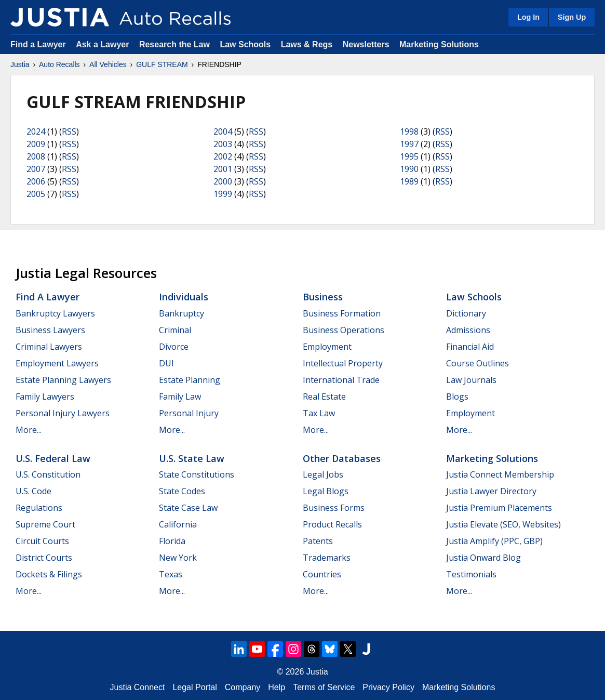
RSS (69, 131)
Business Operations (344, 330)
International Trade (341, 380)
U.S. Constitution (48, 474)
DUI (166, 363)
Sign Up (572, 17)
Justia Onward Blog (483, 558)
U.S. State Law (192, 458)
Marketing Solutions (439, 44)
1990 (409, 169)
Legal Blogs (326, 491)
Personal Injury (189, 413)
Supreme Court (45, 524)
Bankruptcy (181, 313)
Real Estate (324, 397)
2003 (223, 144)
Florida (172, 541)
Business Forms (334, 508)
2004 (223, 131)
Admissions (468, 330)
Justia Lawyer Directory (491, 491)
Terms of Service (324, 687)
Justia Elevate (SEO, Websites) (503, 524)
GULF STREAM (162, 64)
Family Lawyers (45, 397)
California (178, 524)
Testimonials (471, 574)
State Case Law (188, 508)
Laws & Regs (307, 44)
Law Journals (471, 380)
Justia (20, 64)
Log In (528, 17)
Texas (171, 574)
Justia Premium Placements (499, 508)
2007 (36, 169)
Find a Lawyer (38, 44)
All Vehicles (108, 64)
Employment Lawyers (57, 363)
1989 (409, 181)
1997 (409, 144)
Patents (318, 541)
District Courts (44, 558)
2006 (36, 181)
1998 (409, 131)
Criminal (175, 330)
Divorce (174, 347)
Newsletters (366, 44)
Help (277, 687)
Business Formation (342, 313)
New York (178, 558)
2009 (36, 144)
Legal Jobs (323, 474)
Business (323, 297)
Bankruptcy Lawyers (55, 313)
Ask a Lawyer (104, 44)
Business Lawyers (50, 330)
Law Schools (245, 44)
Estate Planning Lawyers (63, 380)
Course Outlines (478, 363)
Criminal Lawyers (49, 347)
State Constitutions (197, 474)
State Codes (182, 491)
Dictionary (466, 313)
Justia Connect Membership (500, 474)
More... (29, 430)
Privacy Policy (388, 687)
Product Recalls (332, 524)
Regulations (39, 508)
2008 (36, 156)
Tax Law (319, 413)
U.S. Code (33, 491)
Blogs (457, 397)
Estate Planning (190, 380)
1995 (409, 156)
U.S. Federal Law (53, 458)
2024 (36, 131)
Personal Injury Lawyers (63, 413)
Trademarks (327, 558)
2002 (223, 156)
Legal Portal (194, 687)
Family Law (180, 397)
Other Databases (342, 458)
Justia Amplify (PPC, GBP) (494, 541)
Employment (327, 347)
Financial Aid (470, 347)
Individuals (184, 297)
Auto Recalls (59, 64)
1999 (223, 194)
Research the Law (174, 44)
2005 (36, 194)
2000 (223, 181)
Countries (322, 574)
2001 (223, 169)
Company (243, 687)
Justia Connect (138, 687)
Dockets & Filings (49, 574)
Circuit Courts (42, 541)
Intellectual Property (343, 363)
